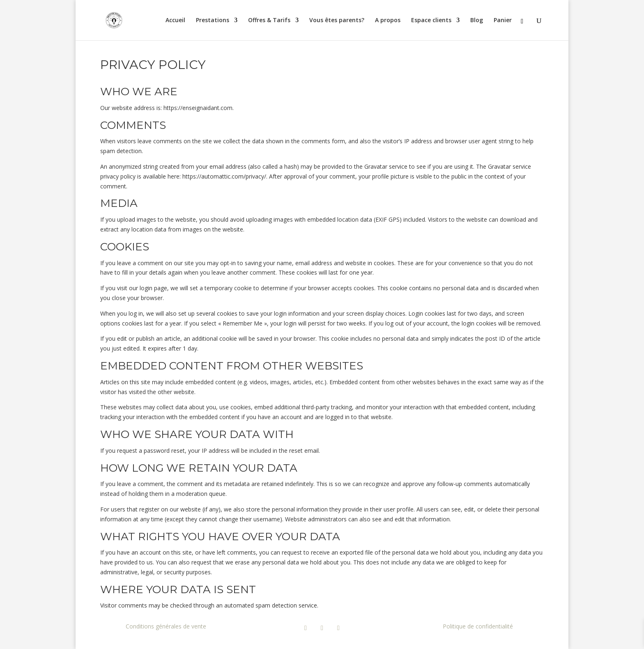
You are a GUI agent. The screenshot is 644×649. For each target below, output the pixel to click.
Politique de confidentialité (478, 626)
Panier (503, 21)
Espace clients (431, 21)
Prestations (213, 21)
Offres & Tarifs (269, 21)
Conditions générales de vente (166, 626)
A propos (388, 21)
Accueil (175, 21)
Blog (477, 21)
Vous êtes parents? (337, 21)
